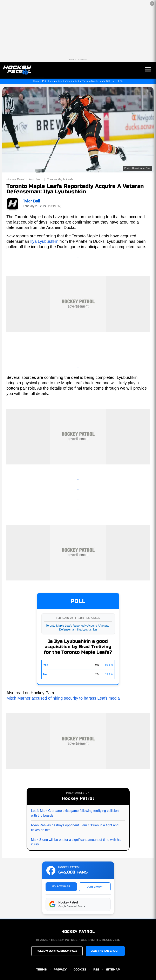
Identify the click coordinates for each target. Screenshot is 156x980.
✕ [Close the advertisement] (152, 4)
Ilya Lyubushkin (44, 241)
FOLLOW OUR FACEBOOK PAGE (57, 951)
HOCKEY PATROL (78, 932)
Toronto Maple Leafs (60, 179)
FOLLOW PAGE (61, 886)
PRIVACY (60, 970)
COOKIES (80, 970)
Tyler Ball (32, 201)
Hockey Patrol (15, 179)
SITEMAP (113, 970)
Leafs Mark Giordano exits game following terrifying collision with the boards (75, 813)
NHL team (36, 179)
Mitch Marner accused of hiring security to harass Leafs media (63, 698)
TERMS (41, 970)
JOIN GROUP (95, 887)
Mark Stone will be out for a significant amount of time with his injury (76, 842)
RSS (96, 970)
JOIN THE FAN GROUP (105, 951)
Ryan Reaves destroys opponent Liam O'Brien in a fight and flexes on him (75, 827)
